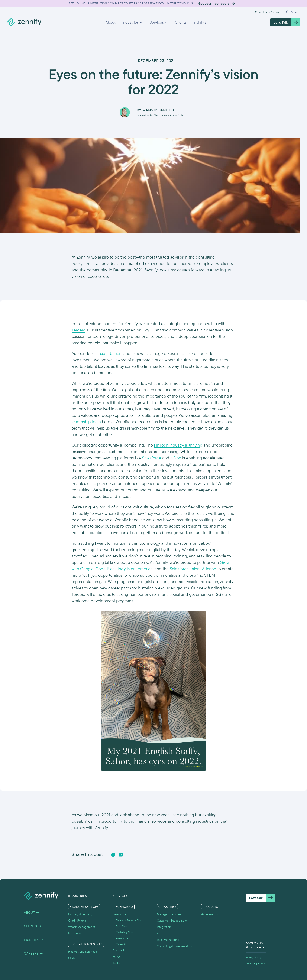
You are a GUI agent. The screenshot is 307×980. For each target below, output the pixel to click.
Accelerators (209, 914)
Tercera (78, 330)
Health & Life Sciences (83, 952)
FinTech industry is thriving (178, 445)
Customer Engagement (172, 921)
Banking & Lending (80, 914)
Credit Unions (77, 921)
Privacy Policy (253, 957)
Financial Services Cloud (130, 920)
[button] (133, 22)
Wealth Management (82, 927)
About (111, 22)
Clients (181, 22)
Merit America (140, 569)
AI (158, 933)
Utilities (73, 958)
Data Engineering (168, 940)
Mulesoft (121, 944)
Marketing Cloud (125, 932)
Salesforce (152, 458)
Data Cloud (122, 926)
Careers (33, 953)
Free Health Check (267, 12)
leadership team (86, 422)
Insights (200, 22)
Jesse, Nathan (109, 353)
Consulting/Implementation (174, 946)
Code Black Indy (110, 569)
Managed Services (169, 914)
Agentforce (122, 938)
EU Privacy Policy (255, 963)
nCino (176, 458)
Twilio (116, 963)
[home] (24, 22)
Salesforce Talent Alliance (193, 569)
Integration (164, 927)
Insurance (75, 933)
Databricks (119, 950)
